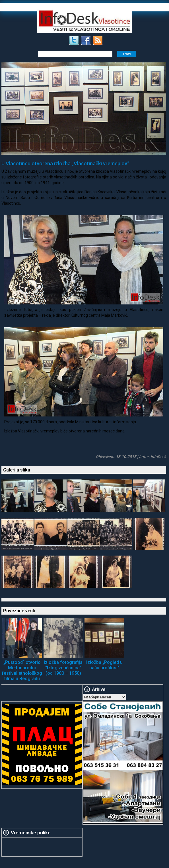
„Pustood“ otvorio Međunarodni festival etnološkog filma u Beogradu (22, 670)
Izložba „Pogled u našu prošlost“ (104, 665)
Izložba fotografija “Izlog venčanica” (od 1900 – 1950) (63, 668)
